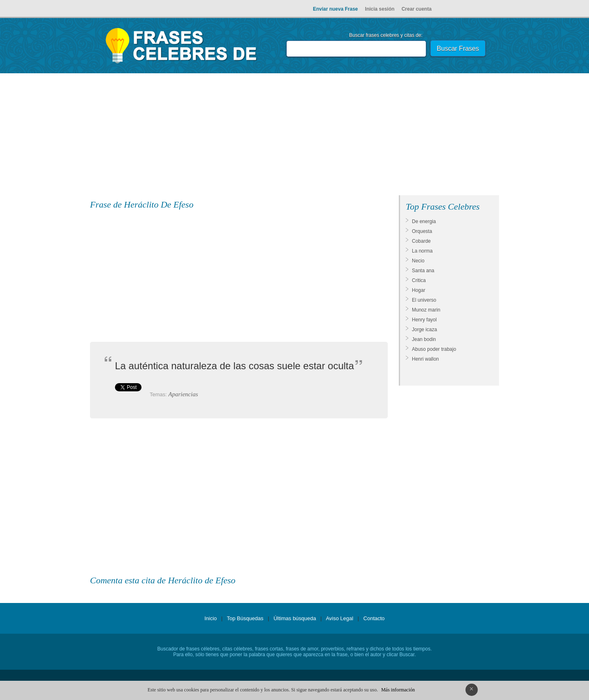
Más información (398, 690)
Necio (418, 261)
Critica (419, 280)
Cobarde (421, 241)
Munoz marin (426, 310)
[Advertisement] (294, 136)
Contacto (374, 618)
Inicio (211, 618)
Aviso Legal (340, 618)
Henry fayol (424, 320)
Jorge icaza (424, 330)
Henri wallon (425, 359)
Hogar (419, 290)
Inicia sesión (380, 9)
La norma (422, 251)
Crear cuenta (417, 9)
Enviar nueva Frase (335, 9)
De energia (424, 221)
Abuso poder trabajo (434, 349)
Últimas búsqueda (295, 618)
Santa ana (423, 271)
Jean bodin (424, 339)
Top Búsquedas (245, 618)
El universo (424, 300)
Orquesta (422, 231)
